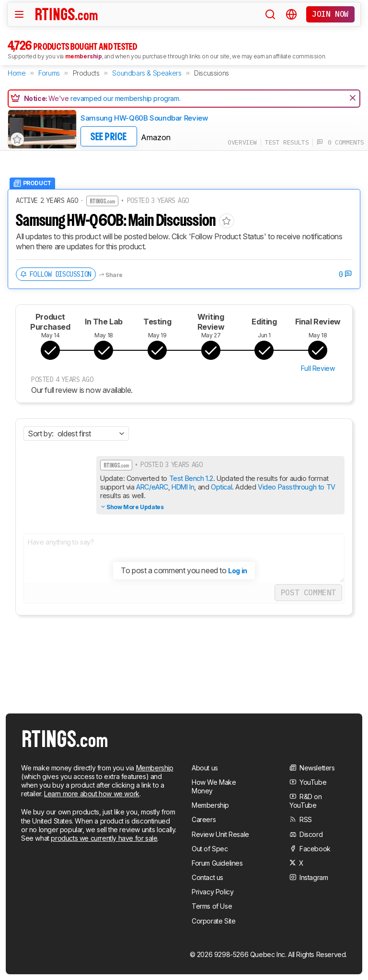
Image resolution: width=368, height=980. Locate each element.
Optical (221, 487)
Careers (204, 819)
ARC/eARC (152, 487)
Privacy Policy (213, 892)
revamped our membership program (125, 98)
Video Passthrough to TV (297, 487)
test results (287, 142)
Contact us (207, 877)
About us (205, 768)
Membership (155, 768)
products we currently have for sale (104, 838)
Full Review (318, 368)
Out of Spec (210, 849)
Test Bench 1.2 (191, 478)
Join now (330, 14)
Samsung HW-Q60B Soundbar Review (144, 118)
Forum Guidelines (217, 863)
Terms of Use (212, 906)
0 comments (340, 142)
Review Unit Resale (220, 834)
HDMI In (183, 487)
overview (242, 142)
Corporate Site (213, 921)
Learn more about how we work (92, 794)
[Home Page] (67, 14)
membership (84, 56)
